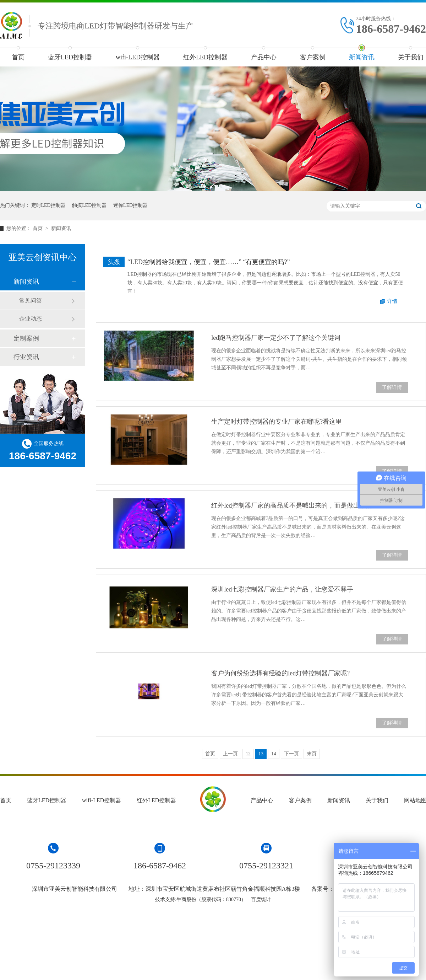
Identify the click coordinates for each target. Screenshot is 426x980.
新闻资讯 (362, 57)
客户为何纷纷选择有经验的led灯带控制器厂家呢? (280, 673)
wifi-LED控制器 (138, 57)
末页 (312, 754)
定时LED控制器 (48, 205)
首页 (18, 57)
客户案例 (313, 57)
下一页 (291, 754)
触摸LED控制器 (89, 205)
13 (261, 754)
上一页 (230, 754)
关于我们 (377, 800)
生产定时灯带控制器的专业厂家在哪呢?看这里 (277, 422)
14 (274, 754)
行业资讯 (26, 357)
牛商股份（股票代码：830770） (211, 899)
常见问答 (31, 301)
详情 (392, 301)
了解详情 (392, 387)
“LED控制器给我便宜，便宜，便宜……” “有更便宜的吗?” (209, 262)
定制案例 (26, 338)
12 (248, 754)
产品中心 (264, 57)
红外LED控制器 (205, 57)
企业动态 (31, 319)
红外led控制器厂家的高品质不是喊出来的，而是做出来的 (292, 505)
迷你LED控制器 (130, 205)
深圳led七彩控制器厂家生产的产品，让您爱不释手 (282, 589)
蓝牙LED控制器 (70, 57)
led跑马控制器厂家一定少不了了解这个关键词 (276, 338)
